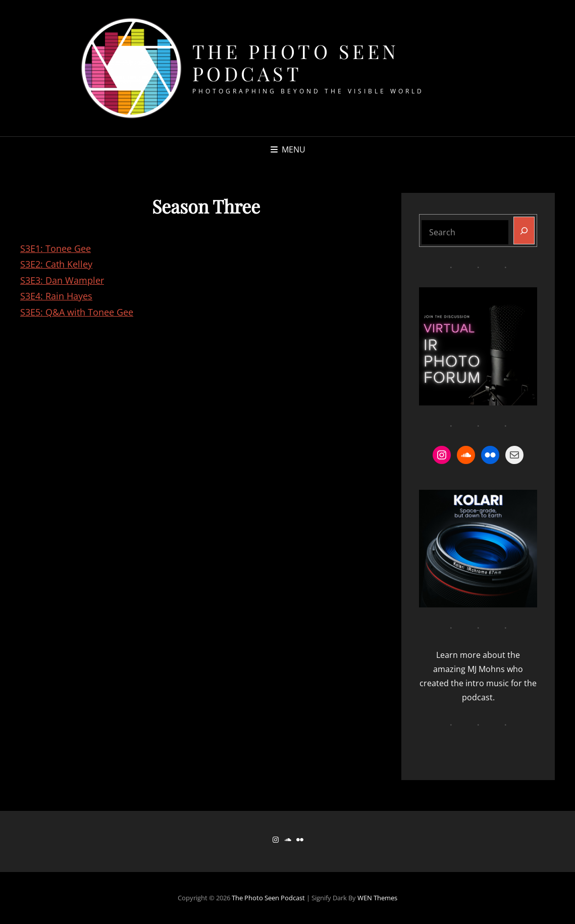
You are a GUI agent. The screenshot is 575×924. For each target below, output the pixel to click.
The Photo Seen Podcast (296, 62)
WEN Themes (377, 898)
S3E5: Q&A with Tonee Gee (77, 312)
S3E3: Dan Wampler (62, 280)
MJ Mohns (486, 669)
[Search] (524, 230)
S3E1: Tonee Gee (56, 248)
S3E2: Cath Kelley (56, 264)
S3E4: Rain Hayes (56, 296)
